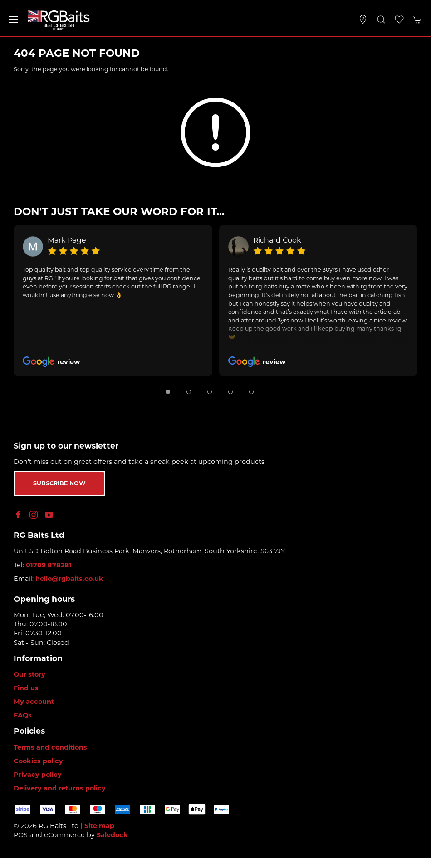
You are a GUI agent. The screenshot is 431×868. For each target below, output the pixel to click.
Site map (99, 826)
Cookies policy (38, 761)
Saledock (112, 835)
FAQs (23, 715)
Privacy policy (38, 775)
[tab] (168, 392)
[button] (14, 20)
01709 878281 (49, 565)
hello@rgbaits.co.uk (69, 579)
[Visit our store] (363, 20)
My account (34, 702)
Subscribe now (59, 483)
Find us (26, 688)
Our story (29, 674)
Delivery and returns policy (60, 788)
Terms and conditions (50, 747)
